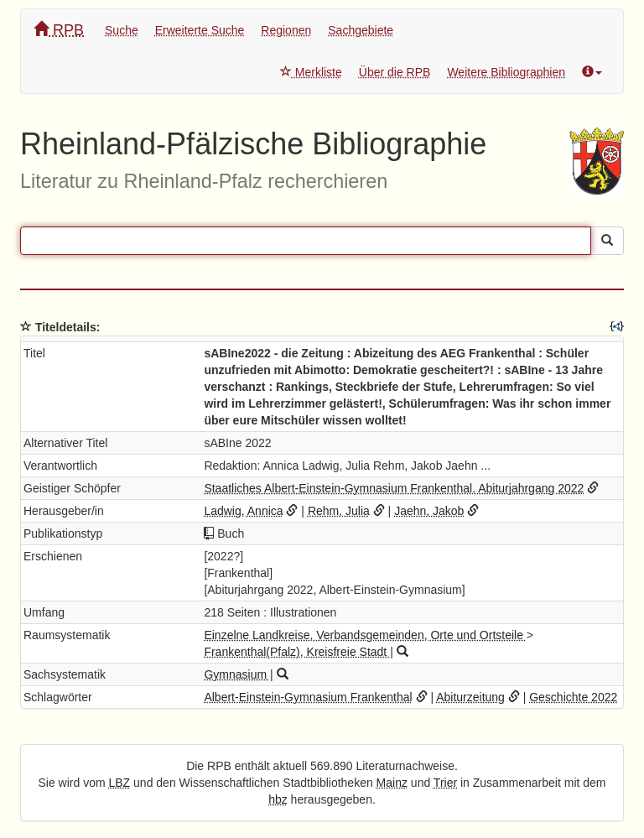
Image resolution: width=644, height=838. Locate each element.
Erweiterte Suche (200, 30)
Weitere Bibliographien (506, 72)
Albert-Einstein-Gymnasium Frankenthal (308, 697)
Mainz (392, 783)
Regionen (286, 30)
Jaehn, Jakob (429, 511)
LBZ (120, 783)
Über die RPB (395, 72)
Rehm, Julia (339, 511)
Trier (445, 783)
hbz (278, 799)
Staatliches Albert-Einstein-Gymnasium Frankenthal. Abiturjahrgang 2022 (394, 488)
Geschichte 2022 (573, 697)
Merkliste (311, 72)
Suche (122, 30)
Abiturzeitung (470, 697)
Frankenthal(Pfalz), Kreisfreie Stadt (297, 652)
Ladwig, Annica (243, 511)
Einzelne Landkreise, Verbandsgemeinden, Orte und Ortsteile (365, 635)
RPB (59, 30)
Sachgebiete (361, 30)
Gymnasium (237, 674)
